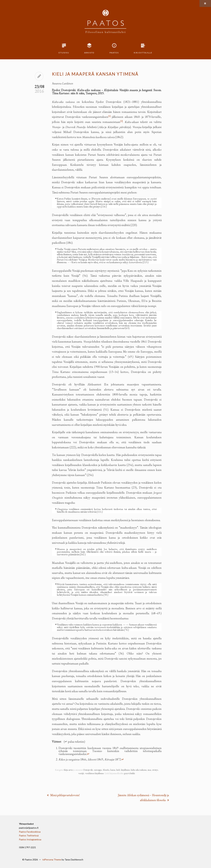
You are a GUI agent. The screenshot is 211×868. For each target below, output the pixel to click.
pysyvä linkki (129, 773)
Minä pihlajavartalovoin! (63, 795)
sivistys (155, 770)
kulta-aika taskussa (139, 770)
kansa (113, 770)
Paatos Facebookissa (30, 832)
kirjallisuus (125, 770)
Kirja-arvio (68, 770)
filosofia (106, 770)
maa (149, 770)
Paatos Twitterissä (29, 835)
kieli (118, 770)
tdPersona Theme (52, 860)
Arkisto (89, 53)
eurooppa (98, 770)
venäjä (81, 773)
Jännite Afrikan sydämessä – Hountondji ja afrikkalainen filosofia (143, 798)
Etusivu (64, 53)
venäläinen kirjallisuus (94, 773)
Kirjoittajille (143, 53)
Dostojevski (88, 770)
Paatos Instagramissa (30, 839)
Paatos (114, 53)
